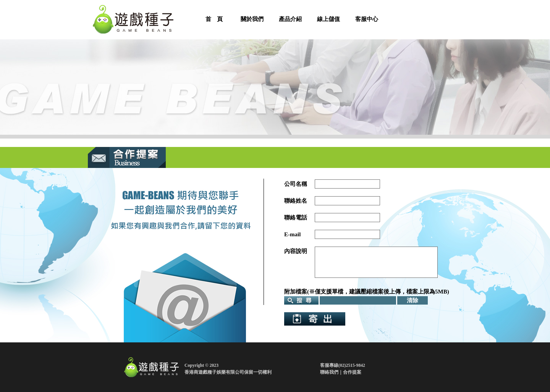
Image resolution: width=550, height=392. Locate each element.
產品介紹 (290, 19)
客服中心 (367, 19)
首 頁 (214, 19)
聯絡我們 (329, 372)
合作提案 (352, 372)
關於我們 (252, 19)
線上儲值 (328, 19)
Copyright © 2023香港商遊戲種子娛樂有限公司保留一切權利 (228, 369)
